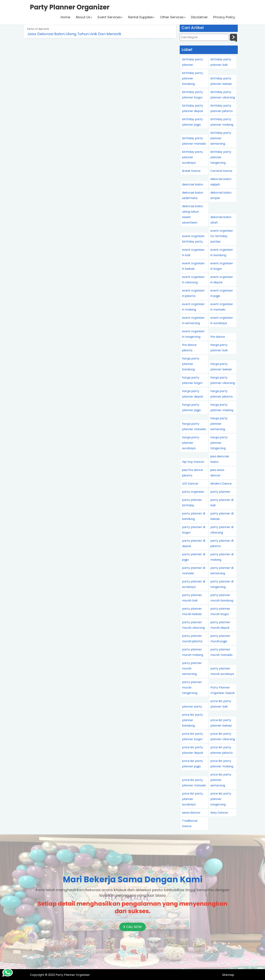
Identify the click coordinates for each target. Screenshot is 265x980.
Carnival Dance (221, 171)
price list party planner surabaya (192, 799)
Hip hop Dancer (193, 462)
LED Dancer (190, 484)
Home (65, 17)
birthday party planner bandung (192, 78)
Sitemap (228, 975)
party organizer (193, 492)
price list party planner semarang (221, 780)
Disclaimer (199, 17)
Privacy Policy (224, 17)
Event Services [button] (110, 17)
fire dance (218, 337)
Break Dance (191, 171)
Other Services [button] (173, 17)
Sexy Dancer (219, 813)
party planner (220, 492)
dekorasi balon (193, 184)
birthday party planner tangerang (221, 157)
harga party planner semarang (219, 424)
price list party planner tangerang (221, 799)
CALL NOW (132, 927)
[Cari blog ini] (204, 37)
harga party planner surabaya (191, 443)
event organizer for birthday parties (222, 236)
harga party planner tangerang (219, 443)
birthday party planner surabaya (192, 157)
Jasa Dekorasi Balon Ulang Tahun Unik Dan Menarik (74, 34)
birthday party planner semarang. (221, 138)
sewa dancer (191, 813)
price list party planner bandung (192, 720)
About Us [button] (84, 17)
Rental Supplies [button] (141, 17)
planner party (192, 707)
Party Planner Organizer (73, 975)
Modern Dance (221, 484)
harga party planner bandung (191, 364)
